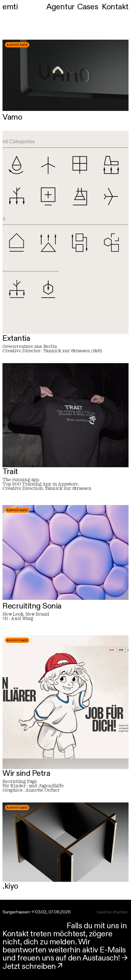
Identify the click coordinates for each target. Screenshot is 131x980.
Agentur (61, 7)
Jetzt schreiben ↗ (33, 966)
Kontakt (115, 7)
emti (10, 7)
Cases (88, 7)
